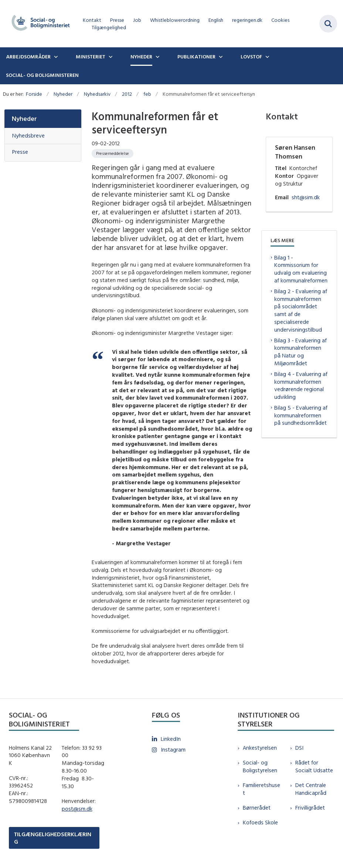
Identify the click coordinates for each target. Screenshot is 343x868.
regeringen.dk (247, 20)
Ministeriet (91, 57)
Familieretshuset (262, 789)
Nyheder (141, 57)
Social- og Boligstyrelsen (260, 766)
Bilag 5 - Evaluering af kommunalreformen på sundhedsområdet (301, 415)
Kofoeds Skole (260, 822)
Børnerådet (257, 808)
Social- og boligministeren (42, 75)
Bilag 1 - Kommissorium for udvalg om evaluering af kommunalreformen (301, 269)
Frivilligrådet (310, 808)
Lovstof (251, 57)
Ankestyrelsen (260, 748)
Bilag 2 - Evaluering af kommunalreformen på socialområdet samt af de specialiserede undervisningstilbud (301, 310)
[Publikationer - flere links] (220, 57)
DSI (299, 748)
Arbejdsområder (28, 57)
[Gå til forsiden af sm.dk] (38, 24)
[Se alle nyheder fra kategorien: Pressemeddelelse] (113, 153)
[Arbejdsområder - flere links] (55, 57)
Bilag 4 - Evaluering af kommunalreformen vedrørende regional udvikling (301, 385)
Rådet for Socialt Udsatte (314, 766)
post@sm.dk (77, 809)
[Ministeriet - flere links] (110, 57)
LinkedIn (171, 739)
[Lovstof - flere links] (266, 57)
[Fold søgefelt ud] (328, 24)
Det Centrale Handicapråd (311, 789)
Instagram (173, 750)
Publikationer (196, 57)
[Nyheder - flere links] (157, 57)
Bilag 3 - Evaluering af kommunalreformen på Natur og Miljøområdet (300, 352)
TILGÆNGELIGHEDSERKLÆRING (53, 838)
